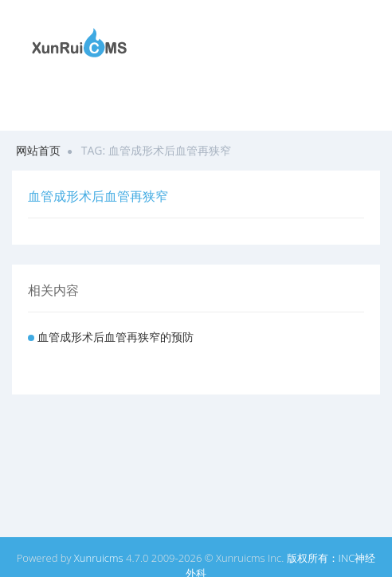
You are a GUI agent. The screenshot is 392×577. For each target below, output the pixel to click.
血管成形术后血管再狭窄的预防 (116, 337)
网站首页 (38, 150)
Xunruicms (99, 558)
